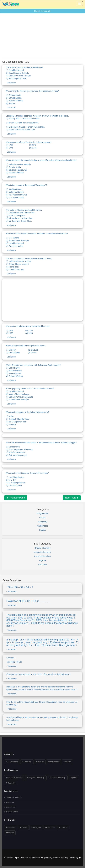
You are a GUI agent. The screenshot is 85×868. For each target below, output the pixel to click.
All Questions (42, 513)
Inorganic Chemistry (42, 552)
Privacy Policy (11, 812)
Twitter (23, 827)
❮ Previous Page (16, 498)
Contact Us (10, 807)
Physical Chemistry (42, 556)
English (43, 530)
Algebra (42, 560)
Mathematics (42, 526)
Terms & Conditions (13, 798)
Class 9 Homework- (42, 11)
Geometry (42, 565)
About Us (9, 802)
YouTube (50, 827)
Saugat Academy (72, 858)
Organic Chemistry (43, 548)
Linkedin (63, 827)
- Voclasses (42, 75)
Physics (42, 518)
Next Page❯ (72, 498)
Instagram (36, 827)
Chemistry (42, 522)
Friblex (10, 833)
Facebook (11, 827)
